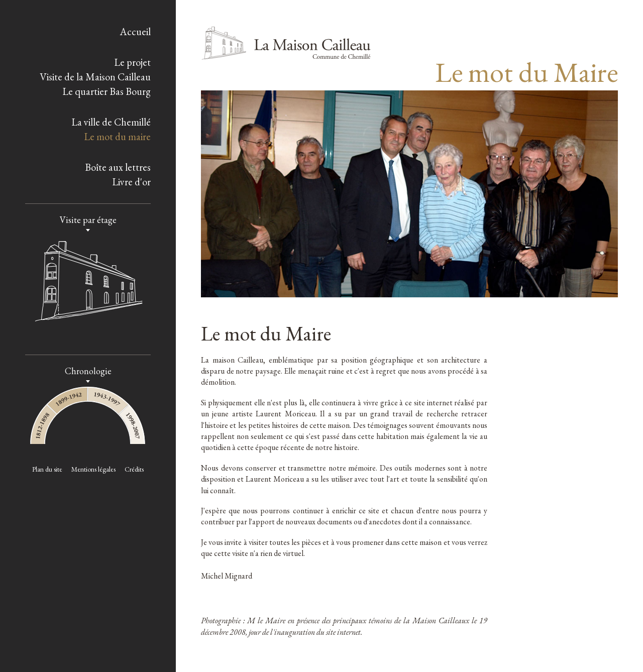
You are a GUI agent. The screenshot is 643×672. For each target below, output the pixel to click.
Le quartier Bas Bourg (106, 91)
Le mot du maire (117, 137)
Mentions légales (93, 469)
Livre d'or (131, 182)
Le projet (132, 62)
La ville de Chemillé (111, 122)
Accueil (135, 32)
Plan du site (47, 469)
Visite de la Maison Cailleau (95, 77)
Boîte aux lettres (118, 167)
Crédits (134, 469)
